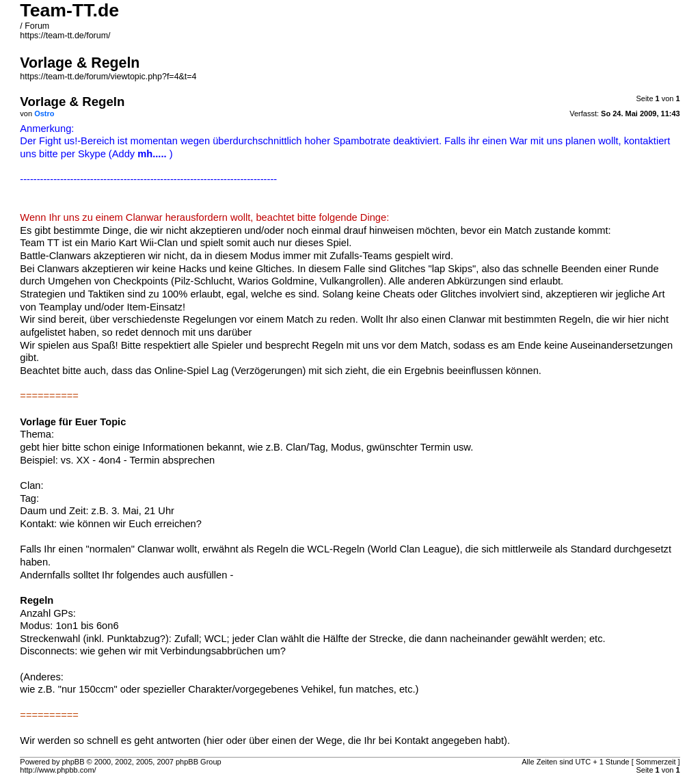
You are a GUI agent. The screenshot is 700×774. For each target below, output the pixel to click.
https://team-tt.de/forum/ (65, 36)
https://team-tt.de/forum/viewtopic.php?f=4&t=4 (108, 77)
